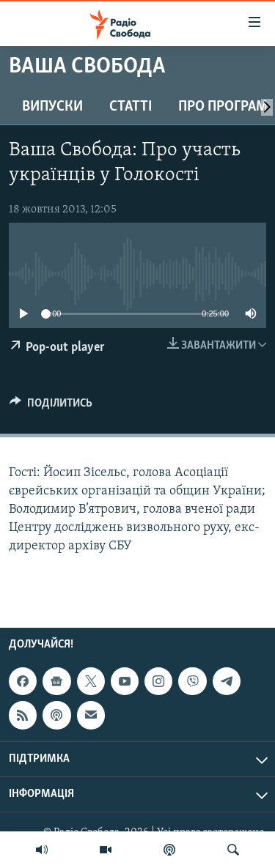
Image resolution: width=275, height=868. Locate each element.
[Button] (51, 407)
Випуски (52, 107)
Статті (131, 107)
